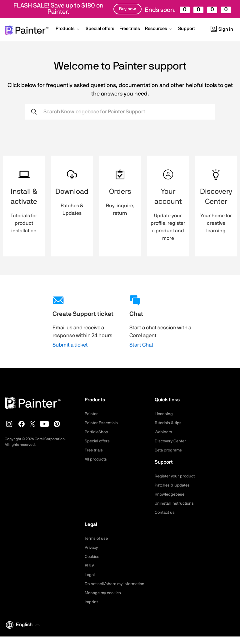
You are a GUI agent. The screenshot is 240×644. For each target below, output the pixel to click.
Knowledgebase (170, 494)
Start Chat (141, 345)
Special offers (98, 441)
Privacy (92, 548)
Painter (92, 414)
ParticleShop (97, 432)
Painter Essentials (102, 423)
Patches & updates (173, 485)
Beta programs (169, 450)
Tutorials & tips (169, 423)
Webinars (164, 432)
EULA (90, 566)
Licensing (164, 414)
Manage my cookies (105, 600)
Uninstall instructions (175, 503)
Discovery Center (172, 441)
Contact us (165, 513)
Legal (90, 575)
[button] (68, 29)
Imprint (92, 610)
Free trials (95, 450)
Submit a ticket (70, 345)
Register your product (176, 476)
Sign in (222, 29)
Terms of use (97, 538)
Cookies (93, 557)
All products (96, 459)
